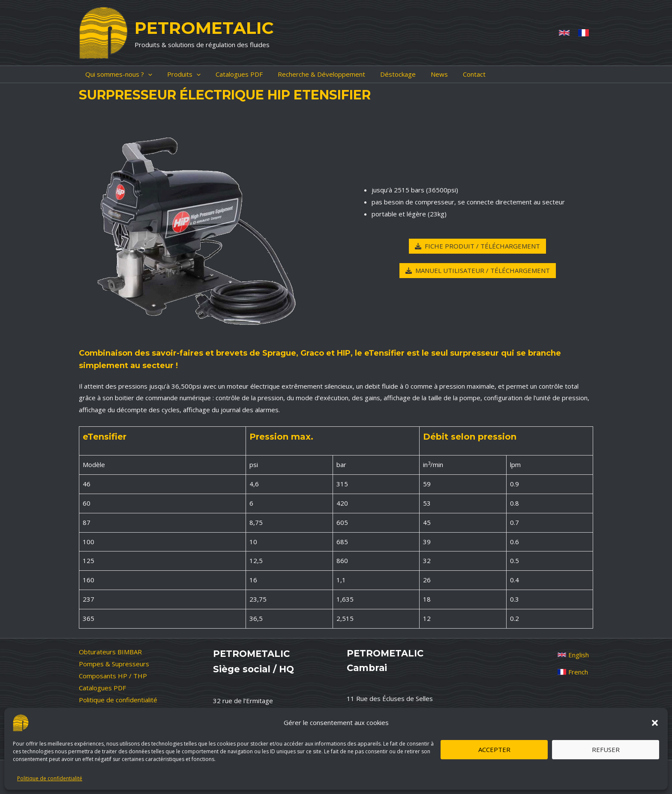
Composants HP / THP (113, 676)
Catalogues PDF (102, 688)
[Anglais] (564, 33)
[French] (583, 33)
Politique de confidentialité (50, 778)
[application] (142, 74)
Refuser (606, 749)
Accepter (494, 749)
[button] (655, 723)
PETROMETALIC (204, 28)
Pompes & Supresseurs (114, 664)
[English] (573, 655)
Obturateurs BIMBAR (110, 652)
